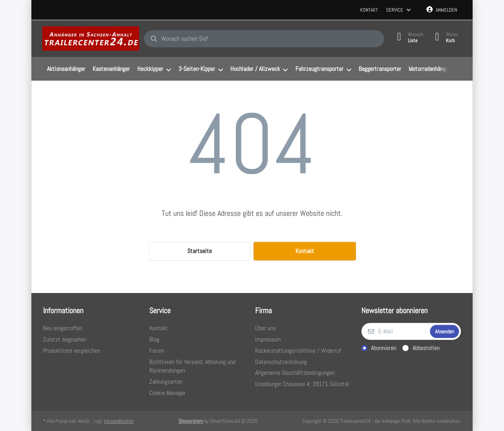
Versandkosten (119, 421)
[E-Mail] (395, 331)
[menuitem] (66, 69)
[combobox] (264, 39)
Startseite (199, 251)
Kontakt (369, 10)
